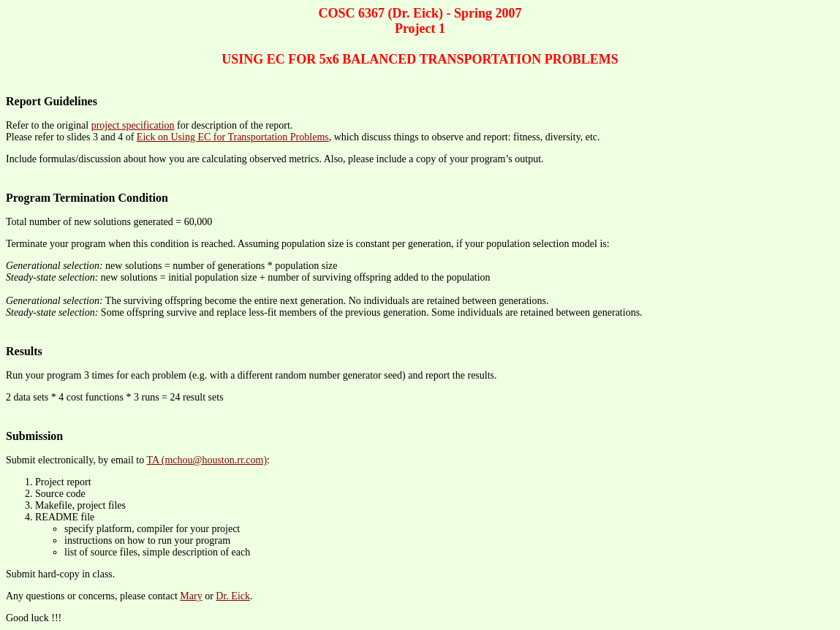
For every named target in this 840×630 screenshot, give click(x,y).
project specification (133, 125)
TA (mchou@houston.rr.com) (207, 460)
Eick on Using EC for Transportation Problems (233, 137)
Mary (191, 596)
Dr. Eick (233, 596)
